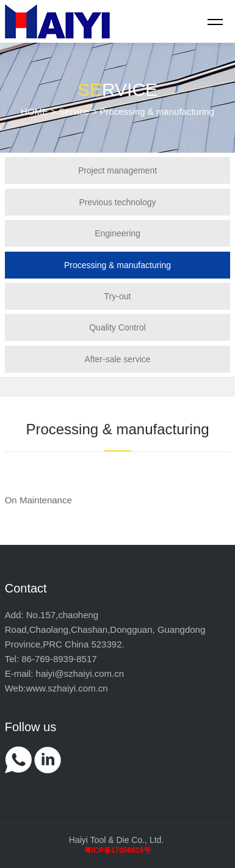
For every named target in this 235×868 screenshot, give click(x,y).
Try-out (118, 296)
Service (74, 111)
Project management (117, 170)
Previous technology (117, 202)
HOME (34, 111)
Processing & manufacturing (117, 265)
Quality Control (117, 327)
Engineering (117, 233)
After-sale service (117, 359)
